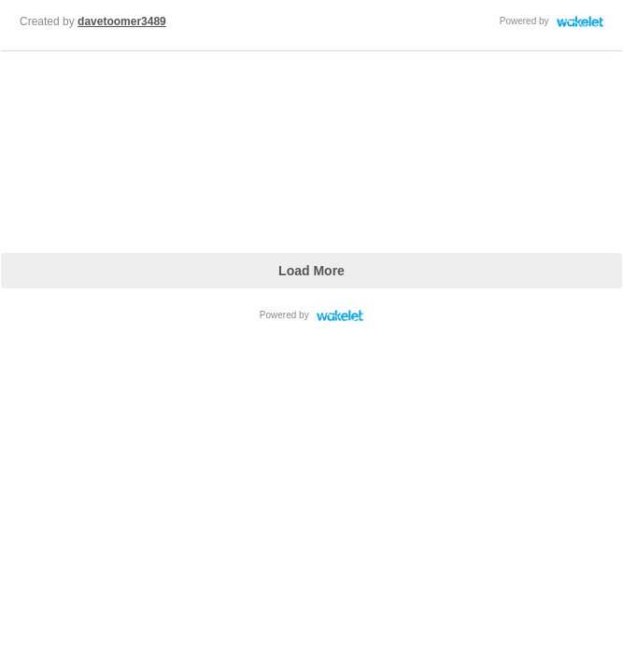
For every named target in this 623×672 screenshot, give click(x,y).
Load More (311, 271)
